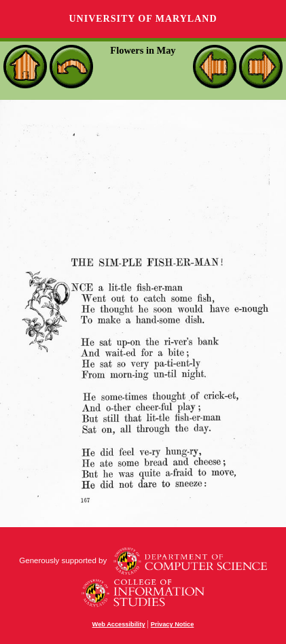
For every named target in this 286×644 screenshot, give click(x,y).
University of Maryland (143, 19)
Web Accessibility (119, 624)
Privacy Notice (173, 624)
